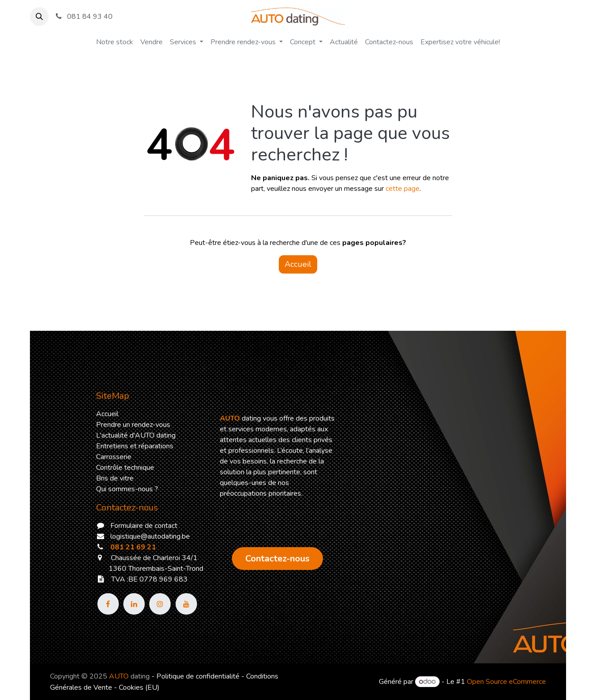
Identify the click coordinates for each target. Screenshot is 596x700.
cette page (403, 189)
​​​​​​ (277, 559)
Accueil (298, 264)
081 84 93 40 (83, 17)
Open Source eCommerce (506, 682)
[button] (39, 17)
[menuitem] (115, 42)
